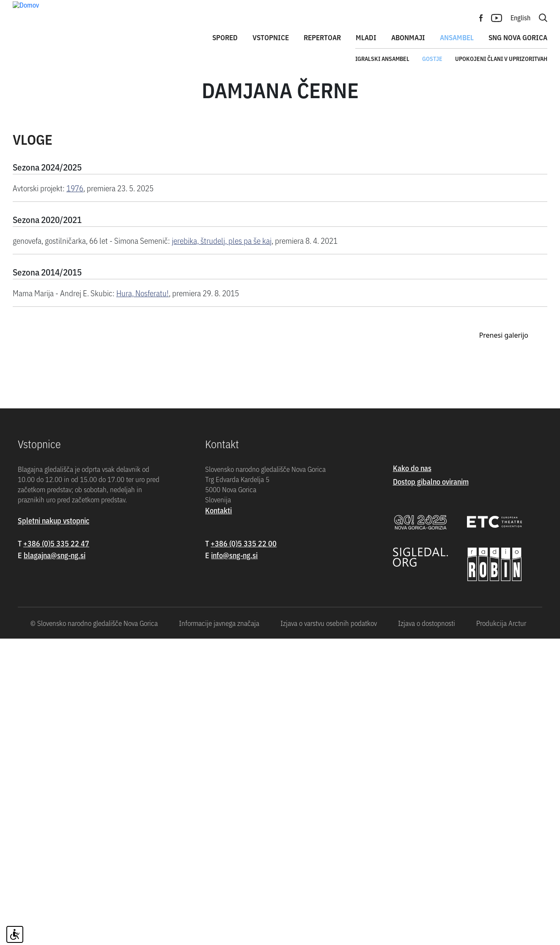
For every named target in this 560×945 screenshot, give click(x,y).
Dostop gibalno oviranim (431, 788)
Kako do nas (412, 775)
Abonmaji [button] (408, 37)
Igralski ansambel (382, 58)
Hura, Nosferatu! (143, 314)
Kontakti (218, 817)
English (520, 17)
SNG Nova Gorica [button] (518, 37)
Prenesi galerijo (504, 642)
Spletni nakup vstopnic (54, 827)
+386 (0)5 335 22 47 (56, 850)
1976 (75, 209)
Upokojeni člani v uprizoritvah (501, 58)
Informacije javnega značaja (219, 929)
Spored (225, 37)
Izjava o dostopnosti (427, 929)
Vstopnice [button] (271, 37)
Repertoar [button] (322, 37)
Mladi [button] (366, 37)
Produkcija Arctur (501, 929)
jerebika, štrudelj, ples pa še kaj (222, 262)
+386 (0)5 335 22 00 (244, 850)
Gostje (432, 58)
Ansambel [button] (457, 37)
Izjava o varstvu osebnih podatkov (329, 929)
